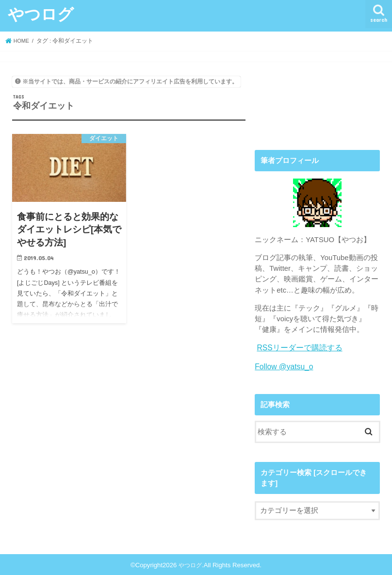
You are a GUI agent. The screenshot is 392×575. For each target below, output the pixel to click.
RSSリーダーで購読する (297, 347)
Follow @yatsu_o (282, 365)
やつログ (41, 14)
